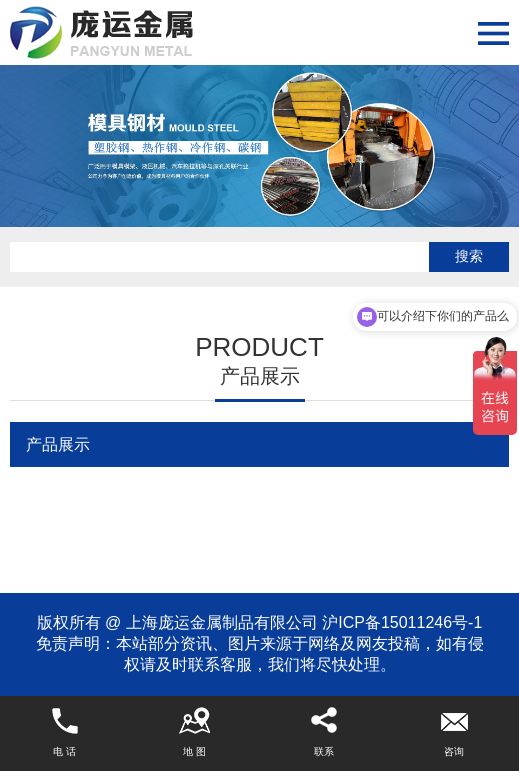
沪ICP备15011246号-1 (402, 622)
